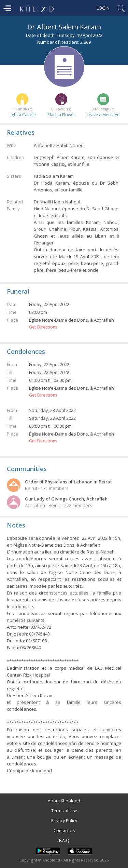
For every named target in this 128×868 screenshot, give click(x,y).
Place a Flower (61, 115)
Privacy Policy (64, 821)
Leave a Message (103, 115)
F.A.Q (64, 840)
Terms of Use (64, 811)
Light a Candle (22, 115)
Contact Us (64, 831)
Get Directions (43, 327)
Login (103, 8)
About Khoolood (64, 801)
